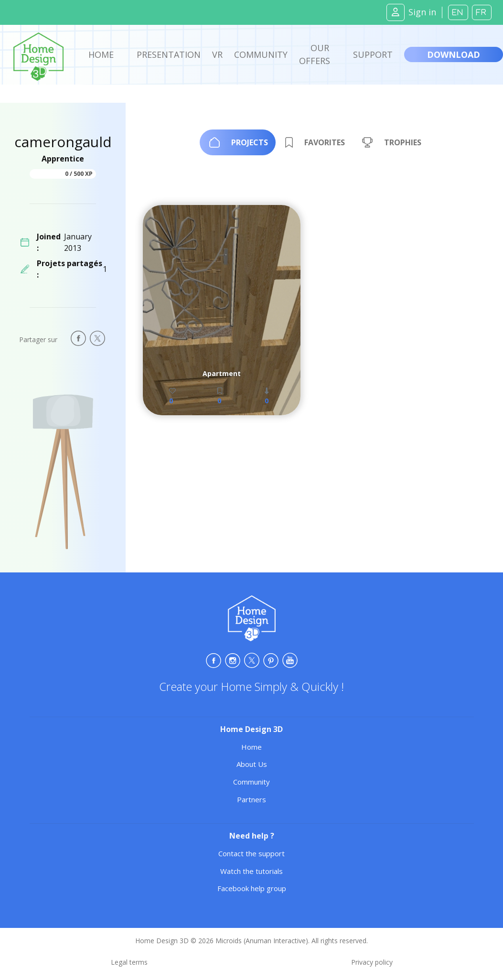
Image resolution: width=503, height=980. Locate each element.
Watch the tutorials (251, 871)
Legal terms (129, 962)
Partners (251, 799)
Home (101, 54)
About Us (252, 764)
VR (217, 54)
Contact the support (251, 853)
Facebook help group (252, 888)
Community (261, 54)
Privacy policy (372, 962)
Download (454, 54)
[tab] (238, 142)
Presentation (169, 54)
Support (373, 54)
